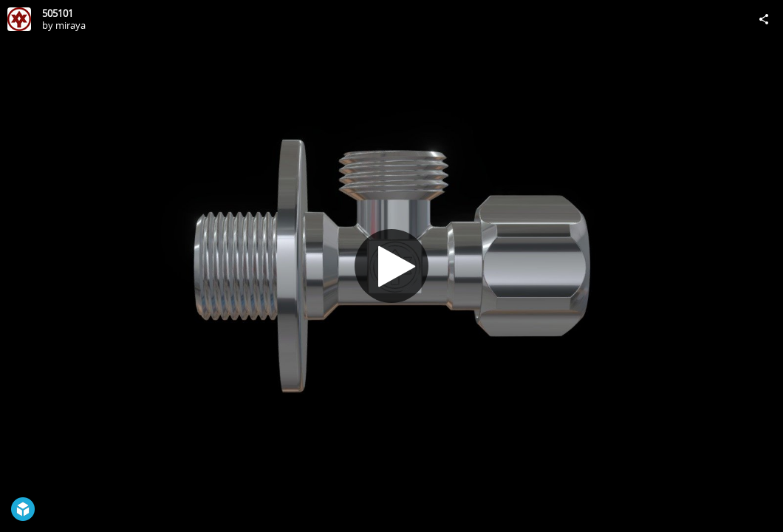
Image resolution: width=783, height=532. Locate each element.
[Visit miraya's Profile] (19, 19)
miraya (71, 25)
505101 (58, 13)
